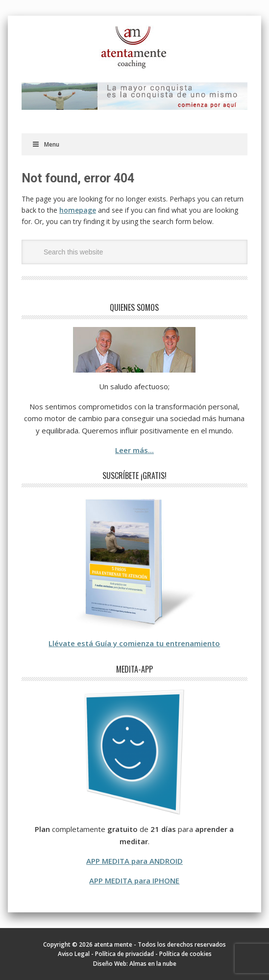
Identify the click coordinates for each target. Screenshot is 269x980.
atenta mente (134, 48)
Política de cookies (185, 954)
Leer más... (134, 450)
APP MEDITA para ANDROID (134, 861)
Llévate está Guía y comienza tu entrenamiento (134, 643)
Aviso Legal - (76, 954)
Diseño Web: (111, 964)
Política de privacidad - (127, 954)
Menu (46, 144)
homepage (78, 210)
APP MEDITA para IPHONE (134, 880)
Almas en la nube (153, 964)
